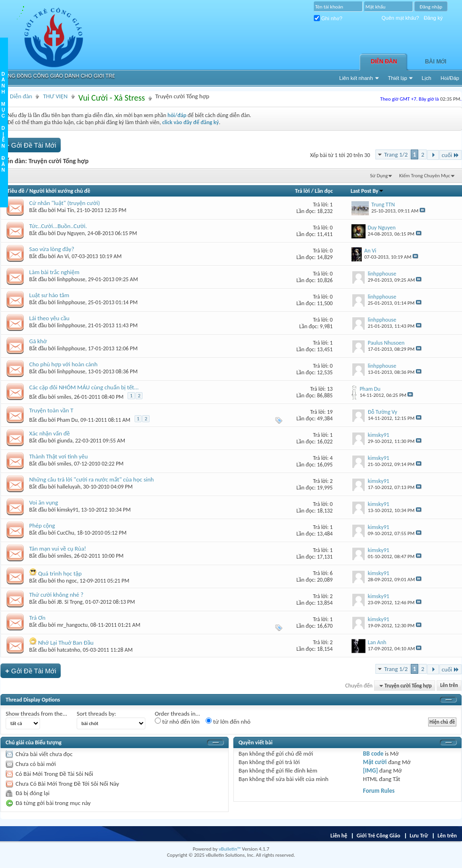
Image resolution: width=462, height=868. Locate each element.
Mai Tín (65, 210)
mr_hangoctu (72, 625)
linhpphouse (71, 279)
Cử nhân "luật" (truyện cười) (64, 203)
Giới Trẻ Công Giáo (378, 836)
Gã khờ (38, 341)
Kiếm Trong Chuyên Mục (425, 176)
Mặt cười (375, 762)
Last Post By (367, 191)
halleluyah (69, 487)
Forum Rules (379, 791)
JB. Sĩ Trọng (70, 602)
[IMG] (371, 770)
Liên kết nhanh (356, 78)
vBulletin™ (230, 849)
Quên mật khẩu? (400, 18)
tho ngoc (67, 581)
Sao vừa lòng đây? (52, 249)
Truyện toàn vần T (51, 410)
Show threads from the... (36, 714)
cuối (450, 155)
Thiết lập (398, 78)
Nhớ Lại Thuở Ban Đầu (66, 643)
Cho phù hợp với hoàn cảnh (63, 364)
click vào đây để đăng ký (191, 122)
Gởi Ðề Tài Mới (31, 145)
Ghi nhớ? (328, 18)
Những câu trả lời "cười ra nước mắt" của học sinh (92, 479)
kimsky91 (68, 510)
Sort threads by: (96, 714)
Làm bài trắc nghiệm (54, 272)
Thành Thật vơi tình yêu (59, 456)
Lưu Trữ (419, 836)
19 (330, 412)
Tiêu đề (16, 191)
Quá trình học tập (60, 573)
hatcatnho (68, 650)
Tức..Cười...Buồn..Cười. (58, 226)
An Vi (63, 256)
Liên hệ (339, 836)
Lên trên (449, 686)
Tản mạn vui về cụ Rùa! (58, 548)
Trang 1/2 (396, 154)
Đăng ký (433, 18)
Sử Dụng (379, 176)
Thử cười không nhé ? (56, 595)
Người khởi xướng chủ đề (60, 191)
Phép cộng (42, 525)
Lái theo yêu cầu (49, 318)
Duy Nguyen (71, 233)
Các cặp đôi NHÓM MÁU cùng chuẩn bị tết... (84, 387)
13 (330, 389)
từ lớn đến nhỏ (228, 721)
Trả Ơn (37, 618)
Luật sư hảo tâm (49, 295)
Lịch (426, 78)
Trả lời (302, 191)
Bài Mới (436, 62)
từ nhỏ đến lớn (177, 721)
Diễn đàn (384, 62)
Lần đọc (324, 191)
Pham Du (67, 420)
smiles (64, 397)
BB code (373, 754)
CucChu (66, 533)
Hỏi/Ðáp (450, 78)
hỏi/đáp (177, 115)
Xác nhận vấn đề (49, 433)
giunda (65, 441)
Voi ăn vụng (44, 502)
